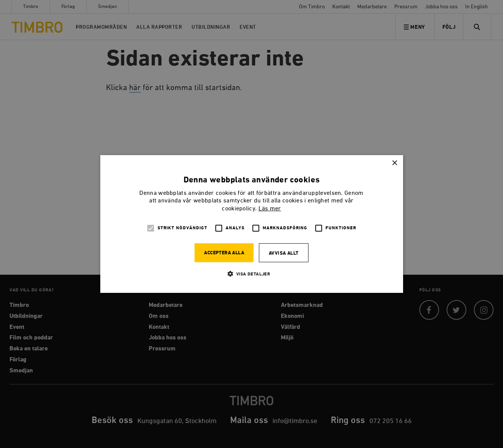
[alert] (251, 224)
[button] (252, 274)
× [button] (395, 163)
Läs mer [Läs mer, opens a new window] (270, 209)
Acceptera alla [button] (224, 253)
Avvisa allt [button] (283, 253)
